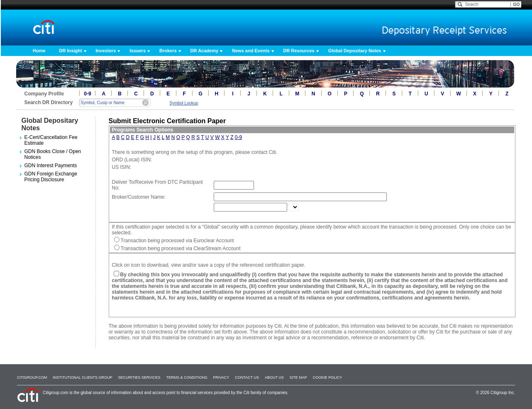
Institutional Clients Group (82, 377)
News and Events (251, 51)
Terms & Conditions (187, 377)
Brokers (168, 51)
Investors (106, 51)
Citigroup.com (32, 377)
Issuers (138, 51)
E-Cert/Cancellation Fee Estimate (51, 140)
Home (39, 51)
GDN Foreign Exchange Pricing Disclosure (51, 177)
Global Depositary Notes (355, 51)
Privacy (221, 377)
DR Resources (299, 51)
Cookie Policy (328, 377)
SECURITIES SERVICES (139, 377)
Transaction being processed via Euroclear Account (177, 241)
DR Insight (71, 51)
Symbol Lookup (184, 103)
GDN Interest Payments (51, 166)
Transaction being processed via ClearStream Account (181, 248)
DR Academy (204, 51)
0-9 (87, 94)
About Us (274, 377)
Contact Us (247, 377)
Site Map (298, 377)
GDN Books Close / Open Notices (53, 154)
